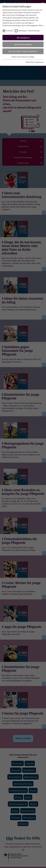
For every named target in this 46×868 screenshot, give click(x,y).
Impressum (40, 62)
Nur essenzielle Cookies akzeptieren (23, 51)
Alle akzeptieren (23, 38)
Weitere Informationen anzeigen (23, 57)
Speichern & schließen (23, 44)
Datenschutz (30, 62)
